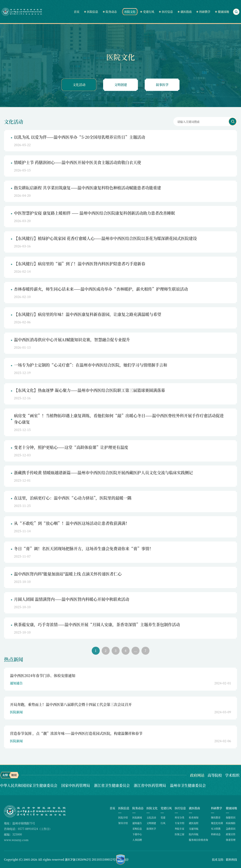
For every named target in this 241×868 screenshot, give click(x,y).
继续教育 (216, 817)
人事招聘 (137, 840)
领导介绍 (123, 823)
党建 (163, 817)
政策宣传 (231, 834)
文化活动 (79, 85)
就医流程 (194, 823)
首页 (77, 12)
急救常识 (231, 829)
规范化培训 (217, 823)
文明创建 (121, 85)
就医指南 (186, 12)
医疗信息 (167, 12)
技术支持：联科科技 (224, 859)
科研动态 (216, 834)
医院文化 (130, 12)
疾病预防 (231, 823)
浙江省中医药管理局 (150, 785)
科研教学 (205, 12)
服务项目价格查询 (198, 840)
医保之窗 (180, 834)
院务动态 (111, 12)
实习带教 (216, 829)
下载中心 (137, 834)
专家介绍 (180, 823)
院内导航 (194, 834)
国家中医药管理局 (76, 785)
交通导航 (194, 829)
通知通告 (137, 823)
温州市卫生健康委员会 (188, 785)
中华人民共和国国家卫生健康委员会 (29, 785)
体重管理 (231, 840)
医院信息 (93, 12)
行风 (163, 823)
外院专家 (180, 829)
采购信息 (137, 829)
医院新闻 (137, 817)
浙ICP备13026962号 (78, 859)
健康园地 (223, 12)
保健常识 (231, 817)
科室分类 (180, 817)
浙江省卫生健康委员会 (112, 785)
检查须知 (194, 817)
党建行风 (149, 12)
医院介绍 (123, 817)
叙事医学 (162, 85)
